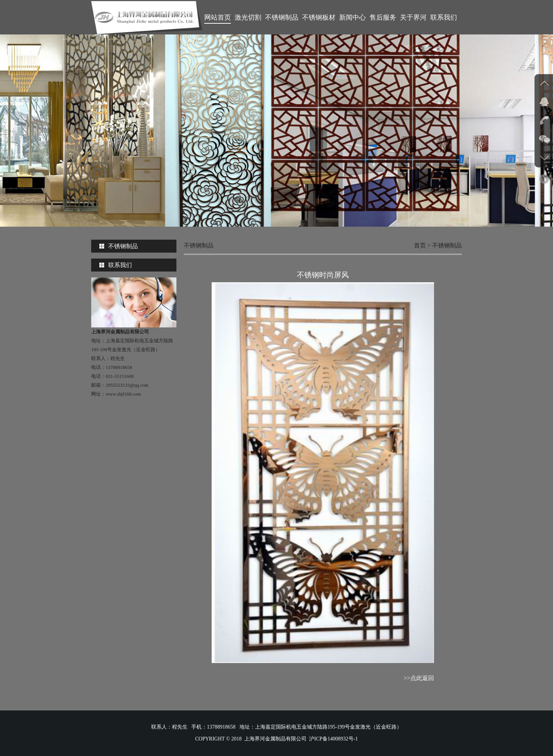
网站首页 (218, 17)
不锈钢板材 (319, 17)
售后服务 (383, 17)
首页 (420, 245)
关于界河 (413, 17)
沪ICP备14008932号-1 (333, 739)
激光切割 (248, 17)
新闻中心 (352, 17)
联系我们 (444, 17)
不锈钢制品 (282, 17)
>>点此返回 (419, 678)
